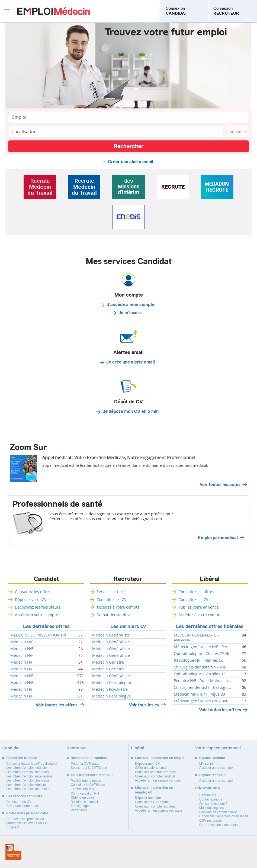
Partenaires (79, 810)
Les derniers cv (128, 626)
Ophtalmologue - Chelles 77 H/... (203, 654)
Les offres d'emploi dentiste (26, 785)
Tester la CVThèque (85, 764)
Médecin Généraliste (111, 635)
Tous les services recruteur (92, 775)
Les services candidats (24, 796)
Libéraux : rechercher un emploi (160, 758)
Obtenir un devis (83, 798)
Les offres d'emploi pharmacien (29, 780)
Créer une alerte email (131, 162)
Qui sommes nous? (213, 804)
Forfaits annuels (82, 789)
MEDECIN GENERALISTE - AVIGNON (196, 638)
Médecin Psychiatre (110, 689)
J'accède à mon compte (131, 305)
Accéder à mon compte (216, 768)
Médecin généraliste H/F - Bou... (203, 701)
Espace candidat (212, 758)
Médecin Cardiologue (112, 683)
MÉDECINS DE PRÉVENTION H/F (39, 635)
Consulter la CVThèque (152, 802)
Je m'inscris (131, 313)
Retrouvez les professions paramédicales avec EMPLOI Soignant (27, 823)
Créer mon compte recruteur (155, 806)
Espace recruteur (213, 775)
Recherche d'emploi (22, 758)
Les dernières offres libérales (210, 626)
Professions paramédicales (27, 813)
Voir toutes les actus (220, 485)
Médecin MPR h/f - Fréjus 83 (199, 694)
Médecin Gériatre (108, 662)
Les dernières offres (46, 626)
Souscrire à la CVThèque (89, 768)
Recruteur (128, 579)
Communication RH (85, 793)
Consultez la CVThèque (88, 785)
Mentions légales (211, 808)
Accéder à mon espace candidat (158, 780)
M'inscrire (206, 764)
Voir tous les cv (144, 705)
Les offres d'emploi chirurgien (27, 772)
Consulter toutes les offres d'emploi (32, 764)
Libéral (210, 579)
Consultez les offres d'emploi (156, 772)
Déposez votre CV (31, 599)
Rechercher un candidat (89, 758)
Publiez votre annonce (199, 607)
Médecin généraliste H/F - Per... (202, 647)
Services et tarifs (112, 592)
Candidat (46, 579)
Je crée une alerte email (131, 362)
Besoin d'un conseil (85, 802)
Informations (208, 788)
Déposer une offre (148, 798)
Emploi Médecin (54, 11)
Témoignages (81, 806)
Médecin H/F (22, 642)
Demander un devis (114, 615)
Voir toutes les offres (57, 705)
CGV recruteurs (211, 821)
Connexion (176, 11)
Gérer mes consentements (218, 825)
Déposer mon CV (19, 802)
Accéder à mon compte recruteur (159, 811)
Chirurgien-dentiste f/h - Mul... (202, 667)
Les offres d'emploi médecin (26, 768)
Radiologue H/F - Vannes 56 (199, 660)
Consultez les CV (111, 599)
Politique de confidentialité (218, 812)
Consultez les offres (33, 592)
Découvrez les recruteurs (38, 607)
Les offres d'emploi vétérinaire (28, 789)
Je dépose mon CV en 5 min (131, 412)
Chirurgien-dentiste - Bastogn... (202, 687)
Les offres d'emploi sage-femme (29, 776)
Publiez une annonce (86, 781)
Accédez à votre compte (36, 615)
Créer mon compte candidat (155, 776)
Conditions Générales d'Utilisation (224, 816)
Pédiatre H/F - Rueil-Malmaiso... (202, 681)
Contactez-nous (211, 799)
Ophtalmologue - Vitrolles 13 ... (202, 674)
